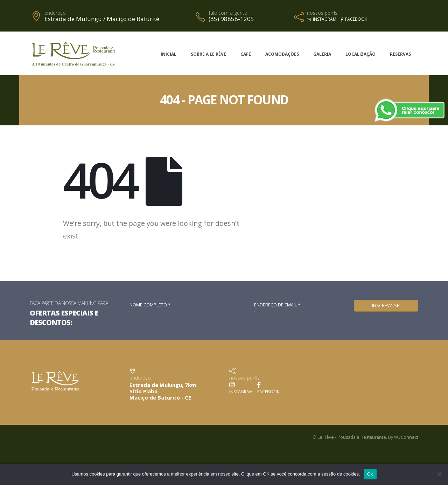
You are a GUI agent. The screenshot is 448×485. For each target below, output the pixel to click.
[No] (439, 474)
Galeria (322, 54)
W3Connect (406, 437)
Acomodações (282, 54)
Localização (360, 54)
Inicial (169, 54)
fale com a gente (228, 13)
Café (246, 54)
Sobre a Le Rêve (208, 54)
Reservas (400, 54)
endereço (55, 13)
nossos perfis (322, 13)
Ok (370, 474)
